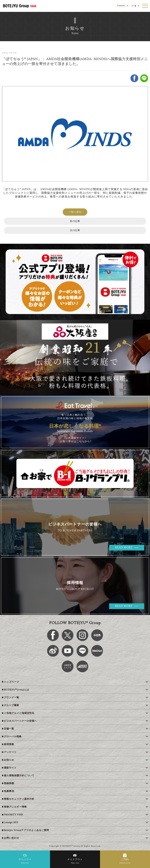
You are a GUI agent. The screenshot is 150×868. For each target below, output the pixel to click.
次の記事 (75, 230)
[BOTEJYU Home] (20, 6)
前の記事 (75, 221)
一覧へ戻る (75, 212)
